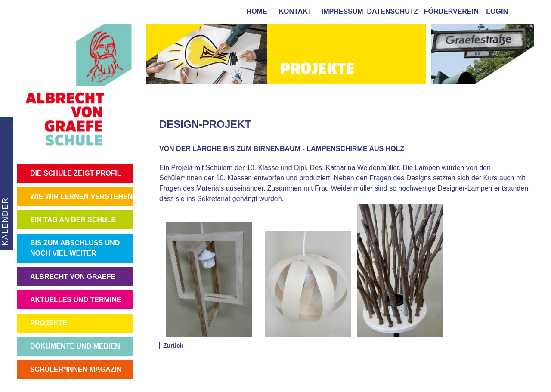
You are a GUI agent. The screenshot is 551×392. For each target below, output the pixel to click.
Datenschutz (393, 11)
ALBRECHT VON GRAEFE (73, 276)
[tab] (525, 11)
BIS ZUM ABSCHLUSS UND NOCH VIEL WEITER (75, 248)
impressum (341, 11)
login (497, 11)
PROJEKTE (49, 323)
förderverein (449, 11)
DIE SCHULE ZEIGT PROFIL (76, 173)
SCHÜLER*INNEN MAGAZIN (76, 369)
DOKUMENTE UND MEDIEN (75, 346)
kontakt (294, 11)
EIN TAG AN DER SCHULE (73, 220)
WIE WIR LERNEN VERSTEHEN (81, 196)
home (255, 11)
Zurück (173, 346)
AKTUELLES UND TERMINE (76, 300)
